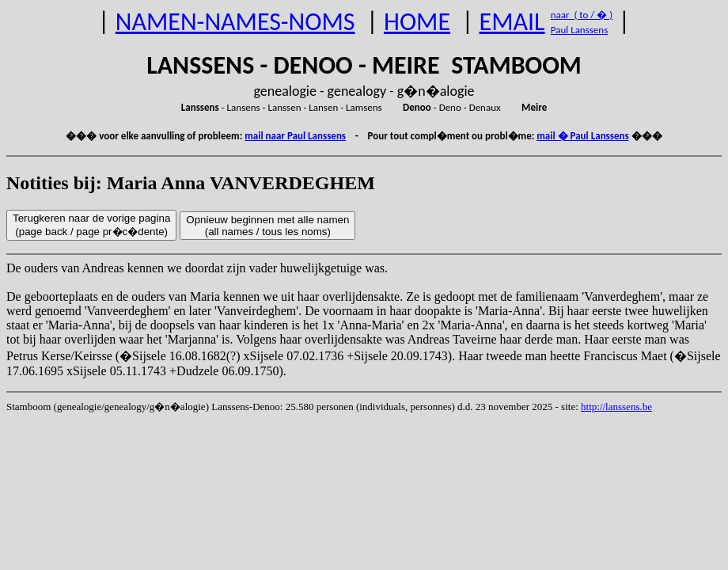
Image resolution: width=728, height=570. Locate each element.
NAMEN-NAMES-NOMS (235, 22)
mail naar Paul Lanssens (295, 136)
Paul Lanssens (580, 30)
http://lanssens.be (616, 407)
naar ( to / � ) (582, 15)
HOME (417, 22)
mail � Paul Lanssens (582, 136)
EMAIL (512, 22)
